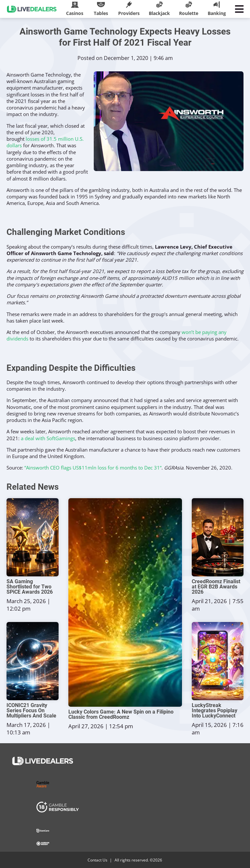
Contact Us (97, 860)
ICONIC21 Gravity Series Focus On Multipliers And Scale (31, 711)
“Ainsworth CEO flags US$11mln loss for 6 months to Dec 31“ (93, 468)
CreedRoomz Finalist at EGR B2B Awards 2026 (216, 587)
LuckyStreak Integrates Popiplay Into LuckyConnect (215, 711)
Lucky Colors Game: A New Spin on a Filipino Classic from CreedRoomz (121, 715)
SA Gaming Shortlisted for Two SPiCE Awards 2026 (30, 587)
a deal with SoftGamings (48, 438)
